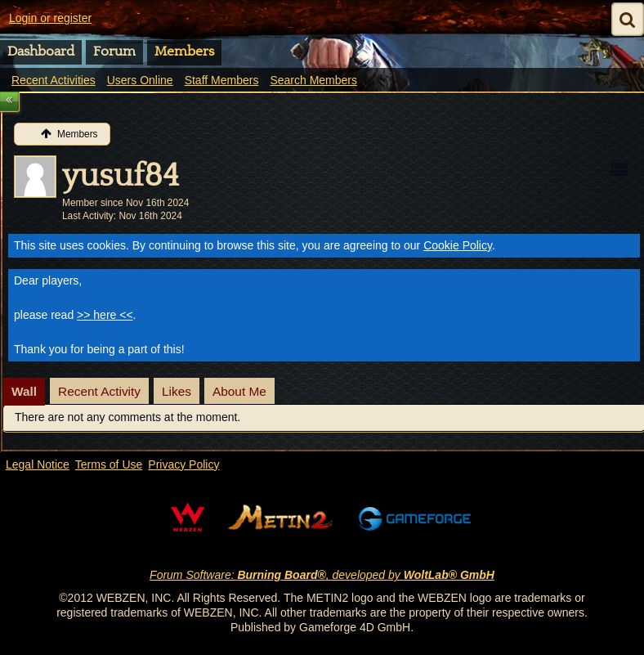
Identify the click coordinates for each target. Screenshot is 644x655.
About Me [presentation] (239, 391)
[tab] (24, 392)
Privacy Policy (183, 464)
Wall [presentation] (24, 391)
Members (184, 52)
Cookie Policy (458, 245)
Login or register (50, 18)
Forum (114, 52)
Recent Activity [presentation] (99, 391)
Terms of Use (109, 464)
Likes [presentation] (177, 391)
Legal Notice (38, 464)
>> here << (105, 315)
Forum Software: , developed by (322, 575)
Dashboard (41, 52)
